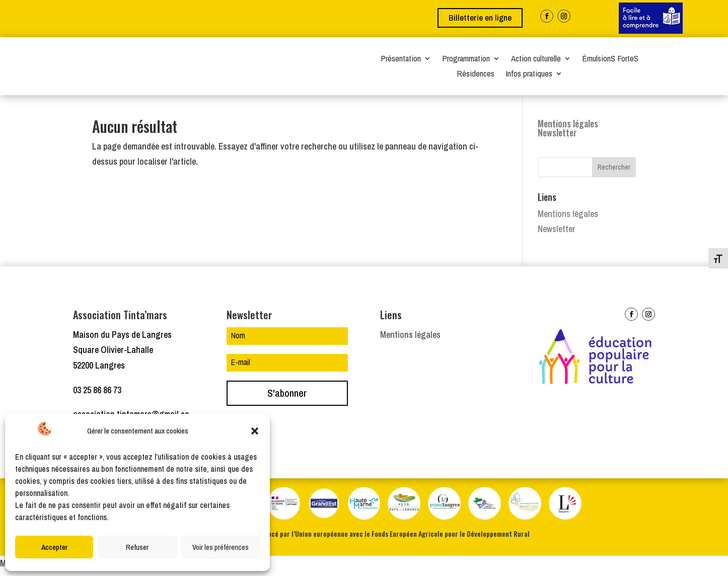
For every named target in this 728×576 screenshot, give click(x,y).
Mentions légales (568, 128)
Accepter (54, 547)
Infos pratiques (529, 75)
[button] (255, 431)
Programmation (466, 59)
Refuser (137, 547)
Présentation (401, 59)
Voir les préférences (221, 547)
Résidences (476, 75)
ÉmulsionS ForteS (610, 59)
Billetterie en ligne (480, 17)
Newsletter (557, 137)
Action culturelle (536, 59)
